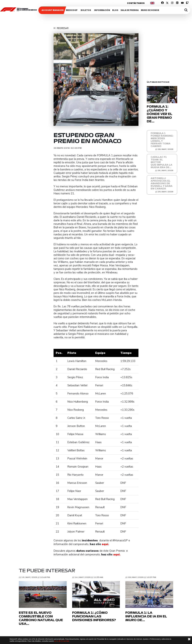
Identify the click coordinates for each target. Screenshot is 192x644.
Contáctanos (136, 3)
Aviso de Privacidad (62, 641)
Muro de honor (150, 10)
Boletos (86, 10)
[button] (60, 80)
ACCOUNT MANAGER (53, 10)
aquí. (105, 544)
